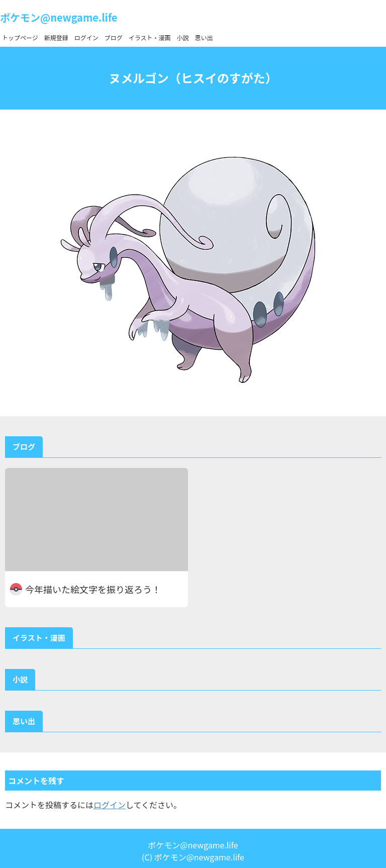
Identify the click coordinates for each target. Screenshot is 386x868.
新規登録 (56, 37)
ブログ (114, 37)
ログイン (86, 37)
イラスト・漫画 (150, 37)
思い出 (204, 37)
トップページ (20, 37)
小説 (183, 37)
